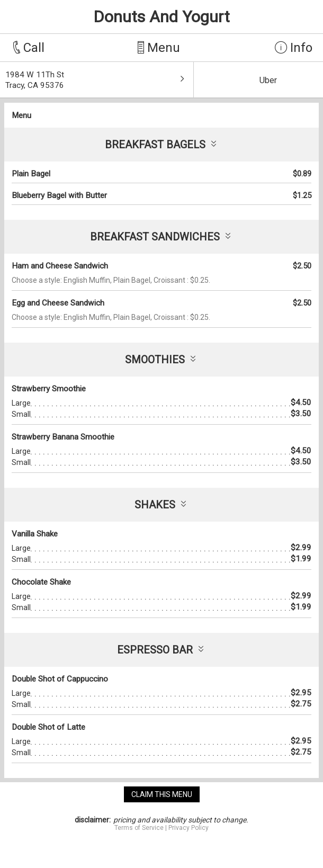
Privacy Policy (189, 828)
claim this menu (162, 794)
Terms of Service (139, 828)
